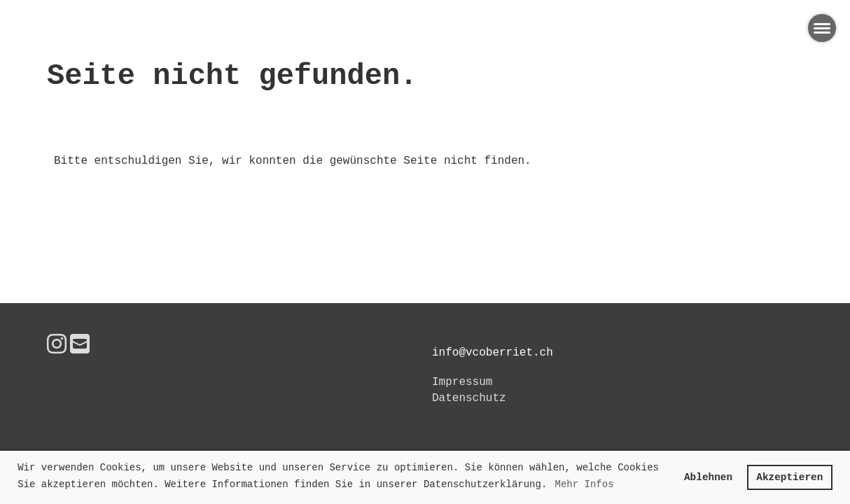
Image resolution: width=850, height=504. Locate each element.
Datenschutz (469, 398)
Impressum (462, 382)
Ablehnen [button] (708, 477)
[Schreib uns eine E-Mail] (80, 346)
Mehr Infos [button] (585, 484)
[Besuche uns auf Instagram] (57, 346)
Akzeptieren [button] (789, 477)
